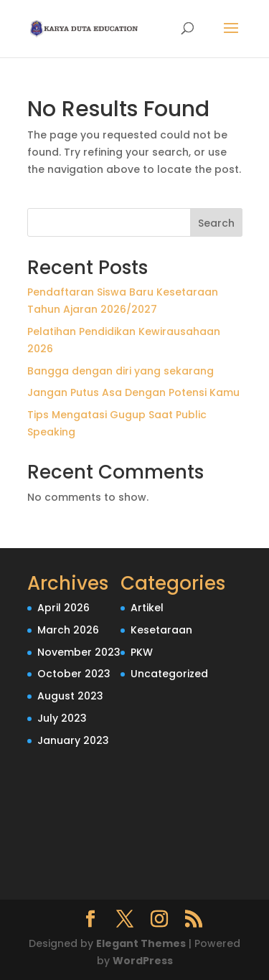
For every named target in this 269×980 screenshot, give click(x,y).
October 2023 (74, 674)
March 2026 (68, 630)
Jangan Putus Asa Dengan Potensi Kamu (133, 392)
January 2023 (73, 740)
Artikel (147, 608)
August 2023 (70, 696)
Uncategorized (169, 674)
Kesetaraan (161, 630)
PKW (142, 652)
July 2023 (62, 718)
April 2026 (63, 608)
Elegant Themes (141, 943)
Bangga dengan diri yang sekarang (121, 371)
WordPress (143, 961)
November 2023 (79, 652)
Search (216, 223)
